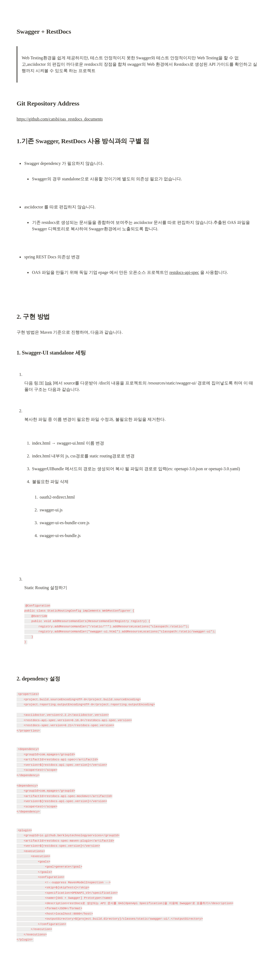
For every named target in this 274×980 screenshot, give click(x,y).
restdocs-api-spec (184, 272)
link (48, 383)
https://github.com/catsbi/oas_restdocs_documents (60, 119)
